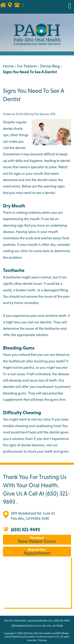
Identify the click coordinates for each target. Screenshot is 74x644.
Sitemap (43, 640)
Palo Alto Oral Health (40, 633)
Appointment (37, 552)
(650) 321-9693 (25, 530)
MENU (65, 6)
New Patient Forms (37, 540)
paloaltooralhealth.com (40, 621)
